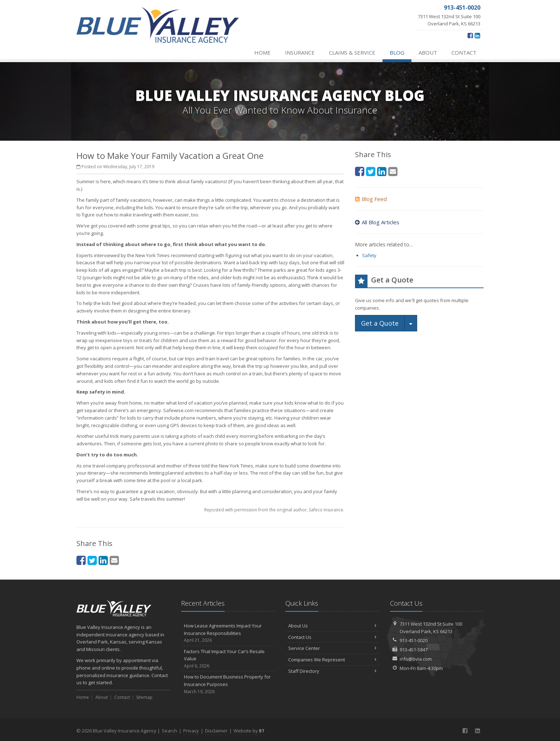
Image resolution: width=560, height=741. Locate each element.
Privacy (191, 731)
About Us (332, 626)
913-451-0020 (414, 640)
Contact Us (332, 637)
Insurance (300, 52)
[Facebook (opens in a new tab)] (470, 35)
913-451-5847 (414, 650)
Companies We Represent (332, 660)
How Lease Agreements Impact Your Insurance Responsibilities (228, 633)
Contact (464, 52)
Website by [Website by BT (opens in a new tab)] (249, 731)
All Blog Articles (377, 222)
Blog (397, 52)
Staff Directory (332, 671)
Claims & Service (352, 52)
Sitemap (144, 697)
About (428, 52)
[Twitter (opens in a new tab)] (92, 560)
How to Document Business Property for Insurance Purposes (228, 684)
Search (169, 731)
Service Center (332, 648)
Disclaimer (216, 731)
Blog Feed (371, 199)
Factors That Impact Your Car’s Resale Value (228, 659)
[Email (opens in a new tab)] (114, 560)
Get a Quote (380, 323)
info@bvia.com (416, 659)
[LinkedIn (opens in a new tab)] (477, 35)
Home (262, 52)
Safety (369, 255)
